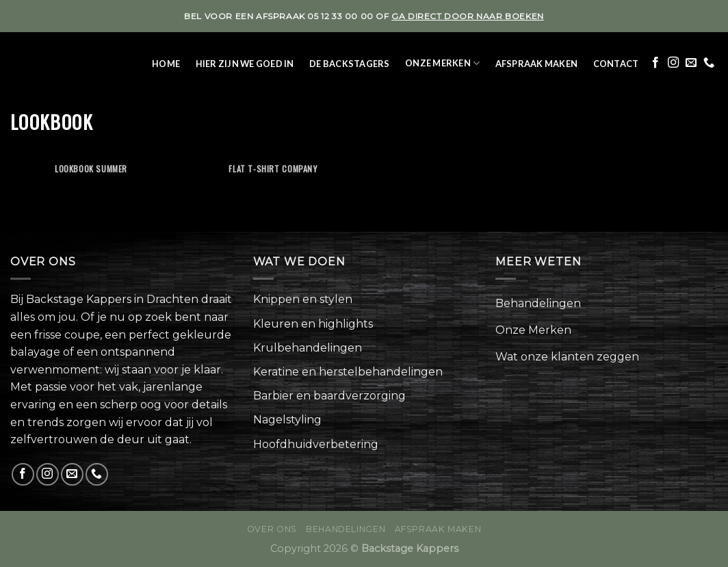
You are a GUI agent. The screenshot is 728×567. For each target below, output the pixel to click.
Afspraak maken (537, 64)
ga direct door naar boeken (468, 16)
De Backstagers (350, 64)
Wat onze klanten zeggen (567, 357)
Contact (616, 64)
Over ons (272, 529)
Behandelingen (538, 303)
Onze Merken (442, 63)
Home (166, 64)
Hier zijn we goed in (245, 64)
